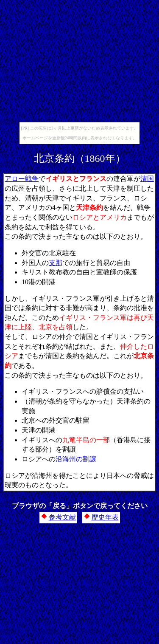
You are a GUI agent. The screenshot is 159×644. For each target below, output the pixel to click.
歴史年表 (105, 517)
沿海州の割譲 (76, 459)
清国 (147, 179)
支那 (56, 263)
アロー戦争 (22, 179)
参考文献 (62, 517)
